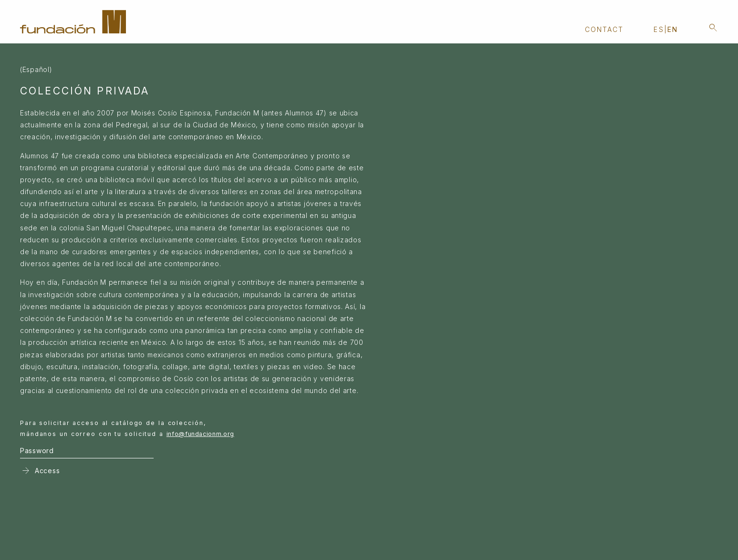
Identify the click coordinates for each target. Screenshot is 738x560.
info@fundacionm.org (200, 434)
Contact (604, 29)
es (659, 29)
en (673, 29)
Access (40, 471)
